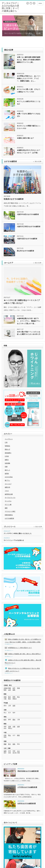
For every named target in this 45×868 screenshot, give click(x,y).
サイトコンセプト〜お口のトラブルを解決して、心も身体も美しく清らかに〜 (22, 34)
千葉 (5, 699)
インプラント (9, 439)
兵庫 (18, 727)
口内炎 (7, 456)
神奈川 (15, 699)
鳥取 (18, 735)
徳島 (14, 744)
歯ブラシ (7, 480)
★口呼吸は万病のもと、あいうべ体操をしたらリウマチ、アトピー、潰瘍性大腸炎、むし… (29, 79)
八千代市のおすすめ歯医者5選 (27, 787)
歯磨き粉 (7, 487)
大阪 (14, 727)
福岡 (5, 751)
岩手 (14, 688)
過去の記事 (38, 161)
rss (28, 3)
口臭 (6, 442)
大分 (18, 751)
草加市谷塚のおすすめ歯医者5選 (28, 771)
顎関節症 (7, 446)
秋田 (5, 690)
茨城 (5, 697)
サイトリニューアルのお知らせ (14, 540)
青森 (9, 688)
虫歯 (6, 467)
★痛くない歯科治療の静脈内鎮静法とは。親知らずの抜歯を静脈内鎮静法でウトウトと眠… (29, 60)
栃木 (9, 697)
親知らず (7, 449)
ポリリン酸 (8, 505)
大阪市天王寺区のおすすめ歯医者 (29, 227)
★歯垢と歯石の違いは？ (25, 138)
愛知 (14, 720)
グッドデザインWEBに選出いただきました (18, 533)
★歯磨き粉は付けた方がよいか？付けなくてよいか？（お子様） (29, 151)
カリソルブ (8, 484)
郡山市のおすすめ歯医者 (25, 251)
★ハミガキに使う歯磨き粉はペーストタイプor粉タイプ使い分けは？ (22, 302)
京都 (9, 727)
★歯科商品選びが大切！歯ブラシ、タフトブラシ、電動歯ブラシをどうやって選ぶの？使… (29, 321)
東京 (9, 699)
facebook (34, 3)
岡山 (9, 735)
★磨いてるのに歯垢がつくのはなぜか (29, 115)
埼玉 (18, 697)
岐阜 (5, 720)
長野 (14, 706)
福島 (14, 690)
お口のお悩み (9, 477)
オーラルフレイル (10, 498)
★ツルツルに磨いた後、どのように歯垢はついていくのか (29, 91)
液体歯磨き (8, 453)
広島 (5, 735)
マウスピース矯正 (10, 511)
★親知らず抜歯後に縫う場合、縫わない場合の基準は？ (25, 654)
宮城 (18, 688)
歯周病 (7, 473)
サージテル (8, 501)
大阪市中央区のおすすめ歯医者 (28, 214)
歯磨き (7, 460)
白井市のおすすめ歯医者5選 (27, 803)
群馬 (14, 697)
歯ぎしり (7, 470)
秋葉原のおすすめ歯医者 (14, 199)
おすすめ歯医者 (9, 518)
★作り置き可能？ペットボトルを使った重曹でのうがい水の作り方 (29, 333)
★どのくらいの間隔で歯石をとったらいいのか (29, 127)
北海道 (6, 688)
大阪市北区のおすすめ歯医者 (27, 239)
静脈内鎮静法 (9, 515)
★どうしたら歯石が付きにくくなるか (29, 103)
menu (40, 3)
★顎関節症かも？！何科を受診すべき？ (20, 648)
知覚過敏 (7, 463)
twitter (31, 3)
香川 (9, 744)
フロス (7, 491)
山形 (9, 690)
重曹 (6, 508)
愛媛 (5, 744)
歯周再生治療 (9, 494)
